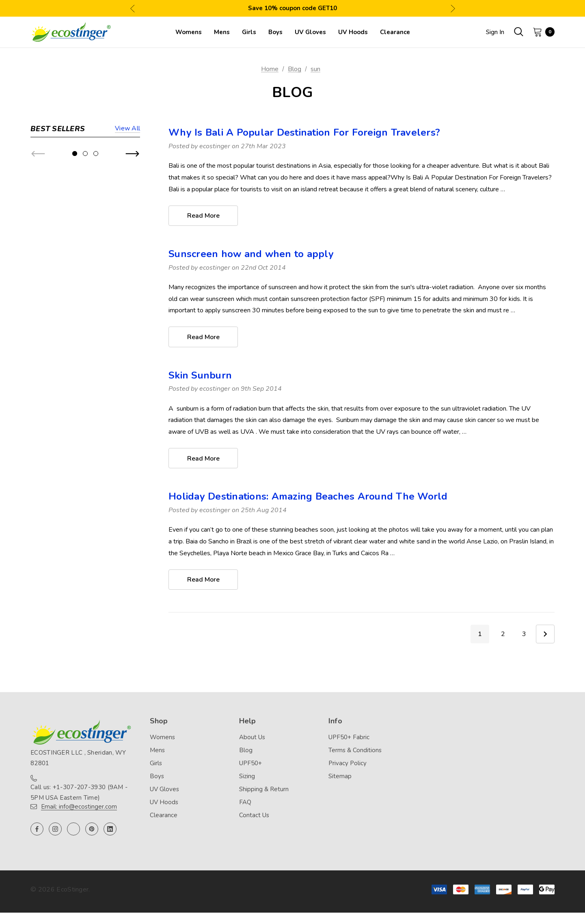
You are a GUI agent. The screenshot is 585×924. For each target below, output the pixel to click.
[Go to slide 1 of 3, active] (75, 355)
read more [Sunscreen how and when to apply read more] (203, 338)
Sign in (495, 32)
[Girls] (249, 32)
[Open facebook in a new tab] (37, 830)
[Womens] (189, 32)
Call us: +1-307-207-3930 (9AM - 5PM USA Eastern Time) (79, 794)
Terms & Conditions (355, 751)
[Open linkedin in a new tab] (110, 830)
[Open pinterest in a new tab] (92, 830)
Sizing (247, 777)
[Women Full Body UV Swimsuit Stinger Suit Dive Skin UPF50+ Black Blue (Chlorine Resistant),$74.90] (47, 169)
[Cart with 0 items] (541, 32)
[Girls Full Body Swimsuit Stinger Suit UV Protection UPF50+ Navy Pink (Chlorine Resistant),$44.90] (47, 303)
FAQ (245, 803)
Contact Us (254, 816)
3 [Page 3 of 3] (524, 635)
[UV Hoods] (353, 32)
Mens (157, 751)
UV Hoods (164, 803)
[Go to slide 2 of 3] (85, 355)
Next (545, 635)
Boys (157, 777)
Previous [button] (133, 8)
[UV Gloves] (310, 32)
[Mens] (222, 32)
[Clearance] (395, 32)
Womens (162, 738)
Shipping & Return (264, 790)
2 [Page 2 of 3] (503, 635)
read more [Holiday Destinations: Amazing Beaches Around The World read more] (203, 581)
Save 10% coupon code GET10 (292, 8)
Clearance (164, 816)
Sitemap (340, 777)
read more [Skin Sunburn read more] (203, 459)
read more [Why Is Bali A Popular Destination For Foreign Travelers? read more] (203, 216)
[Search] (518, 32)
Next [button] (453, 8)
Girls (156, 764)
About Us (252, 738)
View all (127, 129)
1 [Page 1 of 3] (480, 635)
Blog (246, 751)
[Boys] (275, 32)
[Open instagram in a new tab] (55, 830)
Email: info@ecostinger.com (79, 808)
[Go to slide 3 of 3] (96, 355)
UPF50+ (250, 764)
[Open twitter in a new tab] (73, 830)
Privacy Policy (348, 764)
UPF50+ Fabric (349, 738)
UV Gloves (164, 790)
